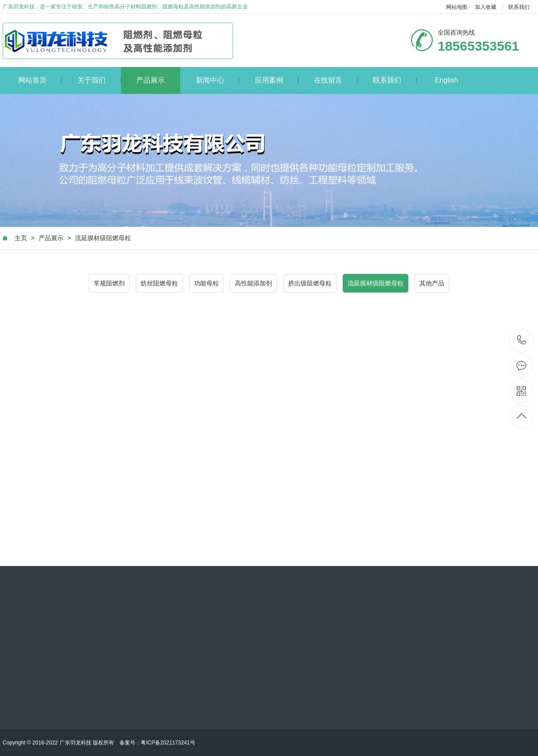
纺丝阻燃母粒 (159, 283)
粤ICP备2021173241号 (168, 743)
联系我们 (519, 7)
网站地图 (457, 7)
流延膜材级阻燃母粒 (103, 238)
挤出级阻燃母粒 (310, 283)
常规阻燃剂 (109, 283)
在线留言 (336, 80)
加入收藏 (486, 7)
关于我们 (99, 80)
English (446, 80)
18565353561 (522, 340)
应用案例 (277, 80)
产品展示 (150, 80)
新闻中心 (218, 80)
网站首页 (40, 80)
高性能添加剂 (253, 283)
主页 (21, 238)
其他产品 (432, 283)
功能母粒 (206, 283)
